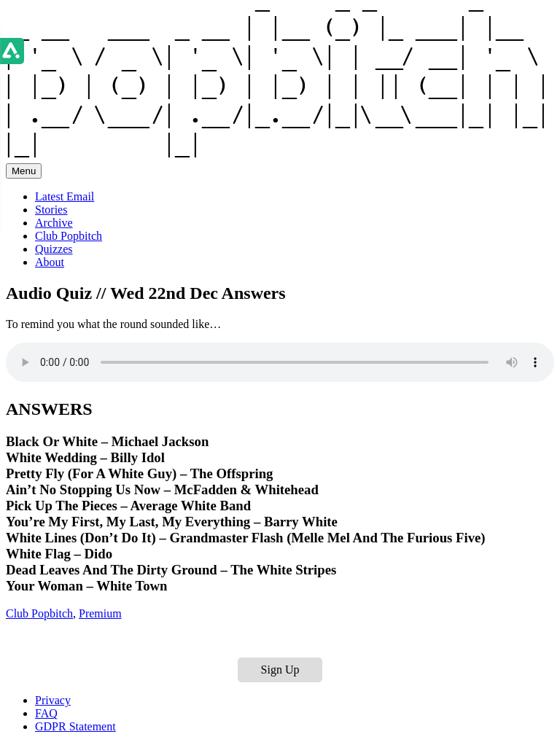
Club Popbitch (69, 236)
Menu (24, 171)
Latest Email (65, 196)
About (50, 262)
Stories (51, 210)
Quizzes (54, 249)
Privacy (53, 700)
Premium (100, 613)
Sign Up (280, 670)
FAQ (46, 713)
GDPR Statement (75, 726)
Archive (54, 223)
